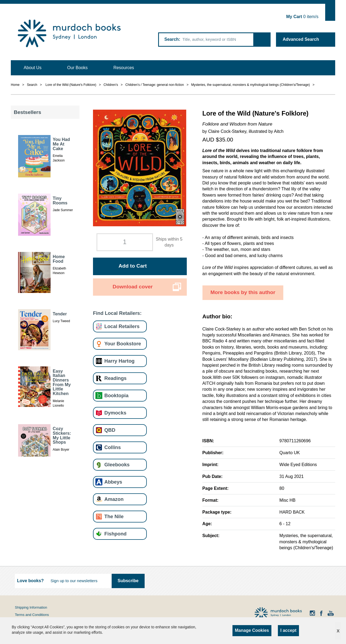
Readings (115, 378)
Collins (113, 447)
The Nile (114, 516)
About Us (33, 68)
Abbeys (113, 482)
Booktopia (116, 395)
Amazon (114, 499)
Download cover (133, 287)
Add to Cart (132, 266)
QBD (110, 430)
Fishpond (115, 534)
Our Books (78, 68)
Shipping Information (31, 607)
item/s (302, 17)
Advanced (301, 39)
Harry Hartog (119, 361)
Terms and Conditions (32, 615)
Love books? (30, 581)
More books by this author (243, 292)
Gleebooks (117, 465)
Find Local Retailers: (117, 313)
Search (172, 39)
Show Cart (330, 12)
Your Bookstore (123, 344)
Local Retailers (122, 326)
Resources (124, 68)
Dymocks (115, 413)
